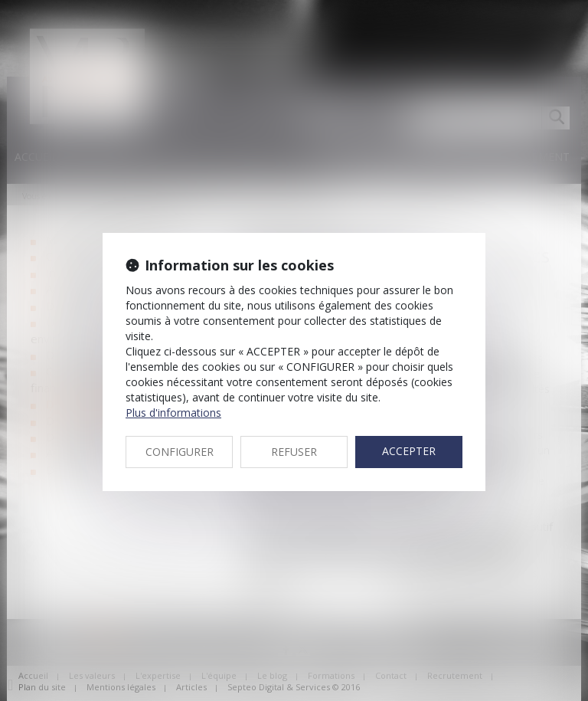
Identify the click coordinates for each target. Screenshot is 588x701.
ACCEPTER (409, 451)
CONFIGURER (180, 452)
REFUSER (294, 452)
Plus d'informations (173, 413)
